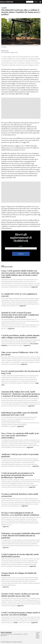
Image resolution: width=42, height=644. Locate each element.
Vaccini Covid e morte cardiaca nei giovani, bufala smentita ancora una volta (20, 595)
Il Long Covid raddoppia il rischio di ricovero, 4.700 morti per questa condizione (20, 514)
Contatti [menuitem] (37, 634)
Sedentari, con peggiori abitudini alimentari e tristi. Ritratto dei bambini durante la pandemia (21, 535)
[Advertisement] (21, 108)
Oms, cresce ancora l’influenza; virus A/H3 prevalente (20, 353)
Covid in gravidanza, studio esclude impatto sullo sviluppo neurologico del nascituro (20, 336)
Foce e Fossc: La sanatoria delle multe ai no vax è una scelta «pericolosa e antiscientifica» (20, 435)
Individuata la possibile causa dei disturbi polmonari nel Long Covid (20, 414)
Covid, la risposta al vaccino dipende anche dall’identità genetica (20, 555)
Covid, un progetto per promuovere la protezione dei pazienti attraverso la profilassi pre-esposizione (18, 475)
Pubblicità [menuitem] (38, 638)
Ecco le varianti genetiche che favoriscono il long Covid (21, 372)
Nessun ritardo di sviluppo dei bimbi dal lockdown (19, 574)
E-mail (20, 246)
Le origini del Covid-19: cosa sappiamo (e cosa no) (19, 295)
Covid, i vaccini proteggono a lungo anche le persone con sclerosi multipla (21, 614)
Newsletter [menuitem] (38, 636)
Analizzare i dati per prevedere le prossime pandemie (20, 455)
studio (35, 75)
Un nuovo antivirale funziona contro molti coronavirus (20, 495)
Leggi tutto (34, 287)
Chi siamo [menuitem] (38, 632)
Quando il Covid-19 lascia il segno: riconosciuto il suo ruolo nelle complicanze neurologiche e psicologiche (20, 315)
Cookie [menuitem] (37, 635)
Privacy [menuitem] (37, 637)
